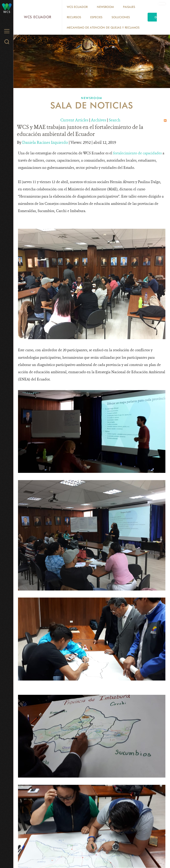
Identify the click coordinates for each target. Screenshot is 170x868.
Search (115, 120)
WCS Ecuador (38, 17)
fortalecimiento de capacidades (138, 153)
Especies (96, 17)
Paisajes (129, 7)
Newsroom (105, 7)
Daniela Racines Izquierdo (45, 142)
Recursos (74, 17)
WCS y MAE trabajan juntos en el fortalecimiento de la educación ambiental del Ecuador (80, 131)
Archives (99, 120)
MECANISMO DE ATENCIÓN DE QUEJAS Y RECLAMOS (103, 27)
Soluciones (121, 17)
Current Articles (74, 120)
